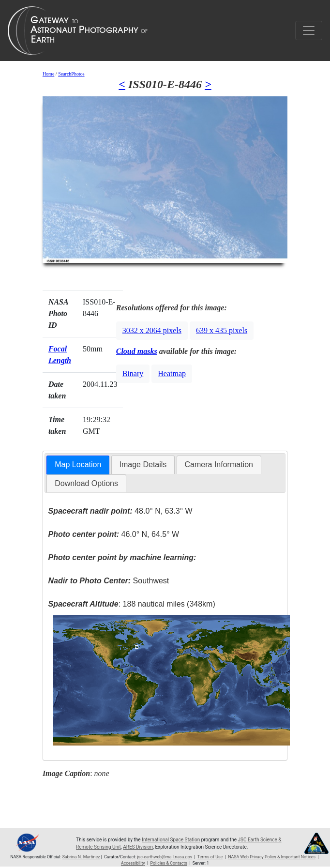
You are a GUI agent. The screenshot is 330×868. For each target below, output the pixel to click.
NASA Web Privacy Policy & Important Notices (272, 857)
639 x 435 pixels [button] (222, 330)
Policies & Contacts (168, 863)
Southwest (108, 581)
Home (48, 74)
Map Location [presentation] (78, 464)
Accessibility (133, 863)
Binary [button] (133, 373)
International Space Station (171, 840)
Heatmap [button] (172, 373)
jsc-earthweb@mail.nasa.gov (165, 857)
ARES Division (138, 847)
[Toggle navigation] (309, 30)
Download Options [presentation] (86, 483)
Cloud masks (137, 351)
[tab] (78, 465)
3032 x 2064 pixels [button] (152, 330)
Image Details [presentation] (143, 464)
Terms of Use (210, 857)
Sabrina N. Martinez (81, 857)
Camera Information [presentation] (219, 464)
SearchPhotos (71, 74)
